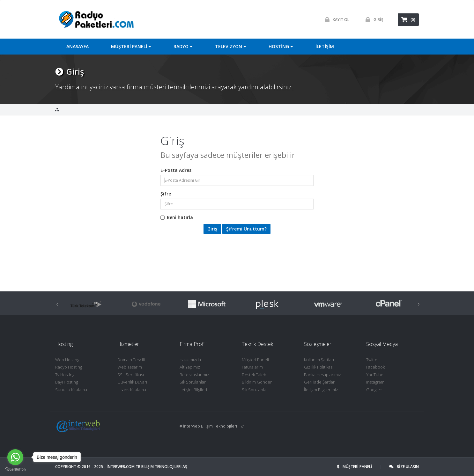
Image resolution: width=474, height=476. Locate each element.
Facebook (375, 367)
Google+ (374, 390)
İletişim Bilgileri (193, 390)
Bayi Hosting (67, 382)
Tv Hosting (65, 375)
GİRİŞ (373, 20)
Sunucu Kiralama (71, 390)
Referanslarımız (194, 375)
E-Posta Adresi (177, 170)
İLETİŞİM (325, 46)
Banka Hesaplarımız (322, 375)
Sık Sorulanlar (193, 382)
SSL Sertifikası (131, 375)
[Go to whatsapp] (15, 457)
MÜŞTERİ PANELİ (355, 467)
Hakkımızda (190, 360)
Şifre (166, 194)
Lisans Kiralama (132, 390)
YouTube (375, 375)
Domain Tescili (131, 360)
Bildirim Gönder (257, 382)
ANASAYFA (78, 46)
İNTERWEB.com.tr (123, 467)
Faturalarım (252, 367)
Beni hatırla (177, 217)
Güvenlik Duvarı (132, 382)
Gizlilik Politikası (319, 367)
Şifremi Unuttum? (246, 229)
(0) (408, 20)
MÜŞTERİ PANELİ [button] (131, 46)
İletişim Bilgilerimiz (321, 390)
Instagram (375, 382)
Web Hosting (67, 360)
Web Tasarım (130, 367)
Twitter (373, 360)
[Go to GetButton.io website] (15, 469)
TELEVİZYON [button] (231, 46)
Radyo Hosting (69, 367)
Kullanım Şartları (319, 360)
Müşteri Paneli (255, 360)
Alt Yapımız (190, 367)
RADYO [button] (183, 46)
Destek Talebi (255, 375)
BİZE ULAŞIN (404, 467)
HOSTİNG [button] (281, 46)
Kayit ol (335, 20)
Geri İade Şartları (320, 382)
